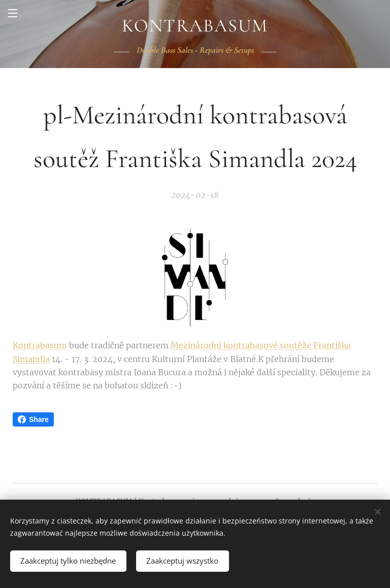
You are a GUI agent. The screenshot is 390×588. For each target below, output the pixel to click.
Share (33, 419)
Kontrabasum (40, 345)
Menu (13, 13)
